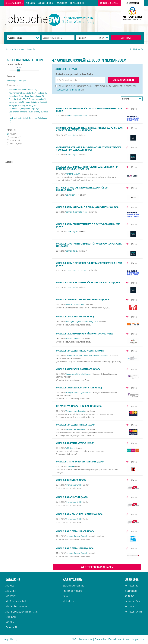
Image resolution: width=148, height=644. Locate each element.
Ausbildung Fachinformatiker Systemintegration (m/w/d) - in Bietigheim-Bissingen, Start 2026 (87, 168)
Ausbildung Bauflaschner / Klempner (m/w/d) (79, 514)
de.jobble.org (11, 639)
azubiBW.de (62, 3)
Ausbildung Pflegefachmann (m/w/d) (75, 548)
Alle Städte (11, 591)
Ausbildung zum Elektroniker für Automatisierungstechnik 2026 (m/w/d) (89, 264)
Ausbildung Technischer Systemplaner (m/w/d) (80, 462)
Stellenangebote (14, 3)
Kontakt (67, 596)
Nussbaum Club (132, 601)
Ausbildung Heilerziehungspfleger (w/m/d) (78, 369)
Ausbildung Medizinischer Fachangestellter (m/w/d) (83, 300)
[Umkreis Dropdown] (107, 38)
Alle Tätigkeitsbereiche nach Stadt (21, 612)
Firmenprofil (11, 627)
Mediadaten (68, 601)
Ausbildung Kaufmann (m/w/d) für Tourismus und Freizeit (85, 334)
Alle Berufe (11, 596)
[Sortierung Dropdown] (140, 99)
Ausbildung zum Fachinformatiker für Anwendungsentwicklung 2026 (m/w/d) (89, 245)
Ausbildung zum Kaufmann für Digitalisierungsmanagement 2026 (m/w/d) (89, 110)
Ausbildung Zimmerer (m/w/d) (71, 480)
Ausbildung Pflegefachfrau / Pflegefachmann (80, 351)
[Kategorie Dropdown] (37, 38)
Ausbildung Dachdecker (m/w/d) (72, 497)
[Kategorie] (20, 38)
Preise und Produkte (72, 591)
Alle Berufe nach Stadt (16, 601)
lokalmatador (131, 591)
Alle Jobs (10, 586)
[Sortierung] (129, 99)
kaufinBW (129, 596)
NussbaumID (131, 606)
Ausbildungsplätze (14, 85)
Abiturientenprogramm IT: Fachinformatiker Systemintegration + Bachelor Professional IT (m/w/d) (89, 149)
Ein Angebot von (132, 3)
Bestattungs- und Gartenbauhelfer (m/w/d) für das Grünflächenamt (82, 189)
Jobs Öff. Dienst (46, 3)
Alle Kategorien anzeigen (16, 81)
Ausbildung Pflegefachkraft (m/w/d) (75, 317)
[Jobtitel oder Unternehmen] (58, 38)
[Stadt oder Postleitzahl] (85, 38)
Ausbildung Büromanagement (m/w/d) (75, 443)
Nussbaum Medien (134, 612)
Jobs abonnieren (123, 80)
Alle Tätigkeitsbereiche (16, 606)
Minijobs (30, 3)
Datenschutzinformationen (68, 90)
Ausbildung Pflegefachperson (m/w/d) (76, 425)
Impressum (138, 639)
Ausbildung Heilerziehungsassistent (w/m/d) (79, 388)
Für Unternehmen (109, 3)
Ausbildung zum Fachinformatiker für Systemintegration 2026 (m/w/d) (88, 225)
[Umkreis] (99, 38)
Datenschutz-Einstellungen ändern (112, 639)
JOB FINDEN (126, 38)
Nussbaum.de (131, 586)
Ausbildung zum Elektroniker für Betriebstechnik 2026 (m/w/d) (88, 283)
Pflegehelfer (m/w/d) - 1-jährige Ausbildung (79, 406)
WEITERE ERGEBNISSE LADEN (97, 567)
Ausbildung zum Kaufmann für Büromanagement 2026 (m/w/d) (87, 207)
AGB (74, 639)
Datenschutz (86, 639)
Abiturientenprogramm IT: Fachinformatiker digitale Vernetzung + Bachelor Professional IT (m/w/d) (89, 129)
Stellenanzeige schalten (74, 586)
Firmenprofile (77, 3)
